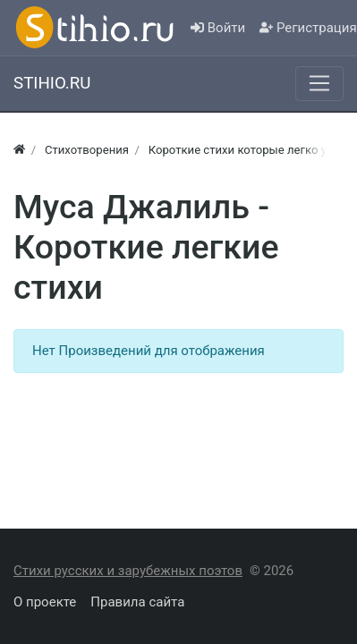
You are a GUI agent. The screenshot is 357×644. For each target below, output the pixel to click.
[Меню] (319, 83)
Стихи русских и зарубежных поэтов (128, 571)
